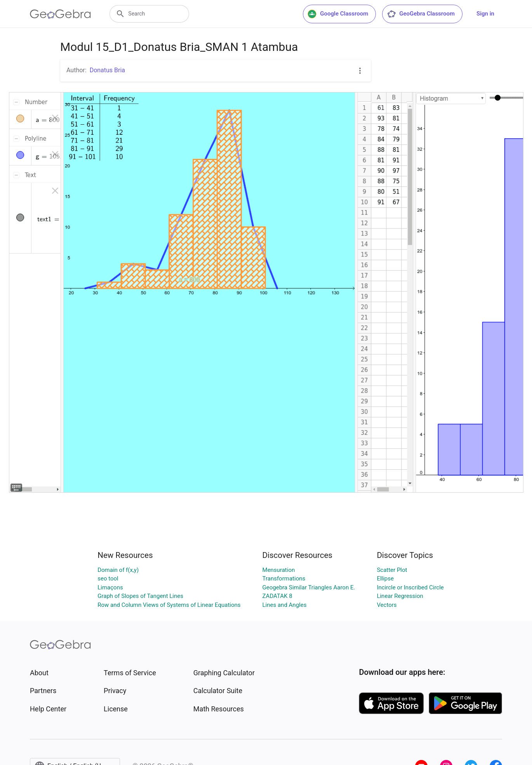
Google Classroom (338, 14)
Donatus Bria (107, 70)
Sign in (485, 14)
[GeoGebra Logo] (60, 14)
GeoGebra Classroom (421, 14)
